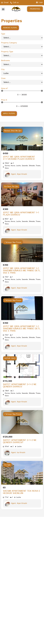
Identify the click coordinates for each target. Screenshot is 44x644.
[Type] (22, 38)
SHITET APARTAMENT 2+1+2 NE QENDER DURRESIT (20, 441)
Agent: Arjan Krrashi (19, 174)
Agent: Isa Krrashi (18, 453)
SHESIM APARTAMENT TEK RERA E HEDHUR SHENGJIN (22, 492)
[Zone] (22, 82)
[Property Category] (22, 47)
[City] (22, 73)
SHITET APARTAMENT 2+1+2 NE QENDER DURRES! (20, 386)
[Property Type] (22, 56)
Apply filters (9, 114)
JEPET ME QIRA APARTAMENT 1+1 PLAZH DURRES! (21, 214)
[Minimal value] (22, 91)
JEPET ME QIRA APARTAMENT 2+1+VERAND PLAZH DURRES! (19, 158)
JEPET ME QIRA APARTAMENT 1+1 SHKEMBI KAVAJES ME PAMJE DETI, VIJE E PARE (22, 271)
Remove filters (10, 28)
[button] (3, 9)
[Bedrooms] (22, 64)
